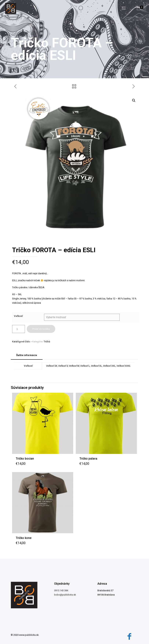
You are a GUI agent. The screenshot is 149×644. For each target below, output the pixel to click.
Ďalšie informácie (27, 355)
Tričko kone (24, 538)
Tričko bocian (25, 459)
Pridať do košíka (41, 329)
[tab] (27, 355)
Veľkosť (18, 316)
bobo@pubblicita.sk (65, 595)
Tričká (47, 342)
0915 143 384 (61, 590)
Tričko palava (88, 459)
